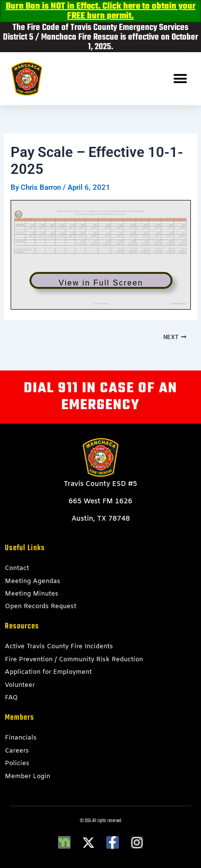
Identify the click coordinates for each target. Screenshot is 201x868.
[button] (180, 79)
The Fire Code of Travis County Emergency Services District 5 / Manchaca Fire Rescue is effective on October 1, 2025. (100, 37)
